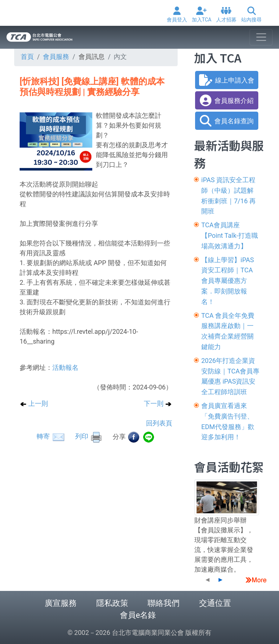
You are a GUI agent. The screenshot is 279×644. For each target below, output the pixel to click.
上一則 (34, 403)
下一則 (158, 403)
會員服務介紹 (227, 100)
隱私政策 (112, 603)
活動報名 (65, 367)
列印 (89, 436)
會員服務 (56, 57)
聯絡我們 (163, 603)
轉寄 (51, 436)
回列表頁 (159, 423)
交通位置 (215, 603)
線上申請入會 (227, 80)
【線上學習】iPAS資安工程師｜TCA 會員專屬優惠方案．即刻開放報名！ (228, 281)
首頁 (27, 57)
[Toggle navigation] (261, 37)
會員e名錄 (138, 615)
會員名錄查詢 (227, 121)
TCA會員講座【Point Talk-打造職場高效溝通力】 (230, 235)
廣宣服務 (61, 603)
